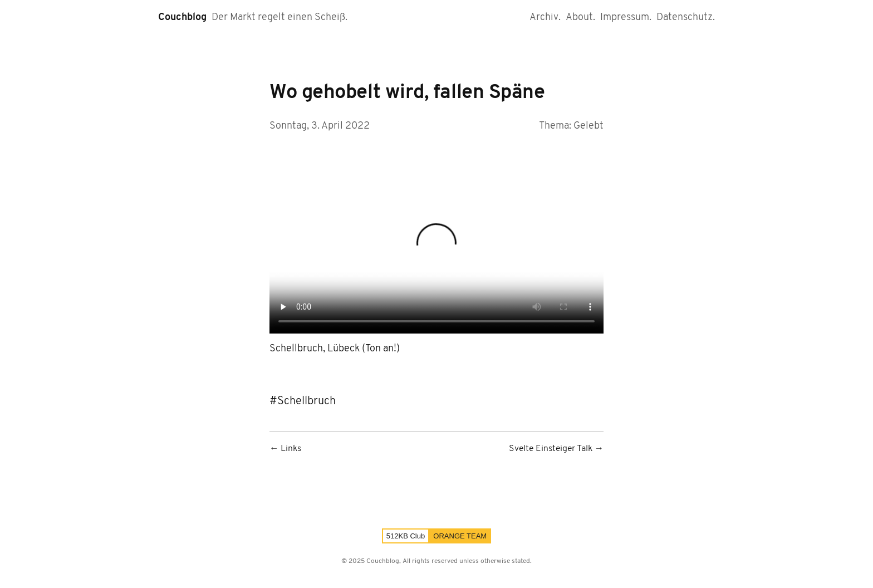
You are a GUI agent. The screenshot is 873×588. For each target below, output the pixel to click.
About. (580, 18)
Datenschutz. (686, 18)
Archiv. (545, 18)
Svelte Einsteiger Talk (551, 449)
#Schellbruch (303, 401)
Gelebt (588, 126)
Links (291, 449)
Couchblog (182, 18)
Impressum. (626, 18)
